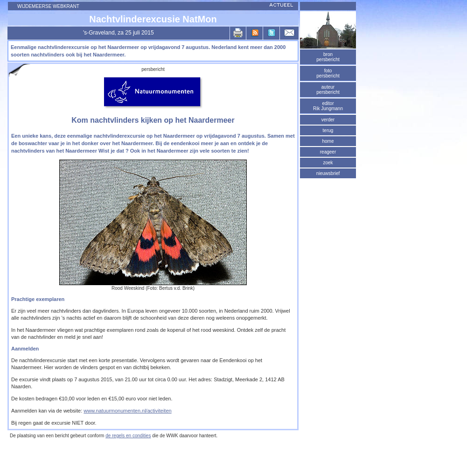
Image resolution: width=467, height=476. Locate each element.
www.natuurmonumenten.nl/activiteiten (127, 411)
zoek (328, 163)
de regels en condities (128, 436)
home (328, 141)
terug (328, 130)
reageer (328, 152)
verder (328, 120)
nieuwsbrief (328, 173)
